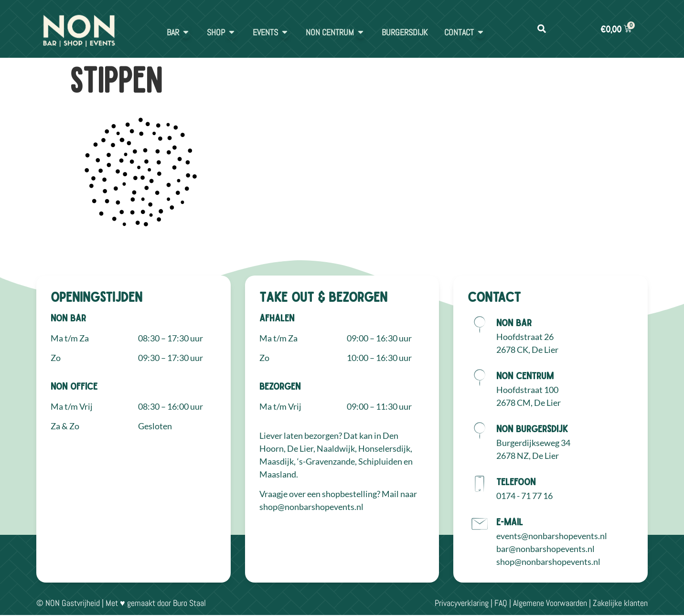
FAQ (501, 603)
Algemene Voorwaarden (550, 603)
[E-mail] (480, 524)
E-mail (510, 521)
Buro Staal (189, 603)
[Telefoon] (480, 484)
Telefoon (516, 481)
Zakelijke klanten (620, 603)
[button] (541, 29)
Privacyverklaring (462, 603)
